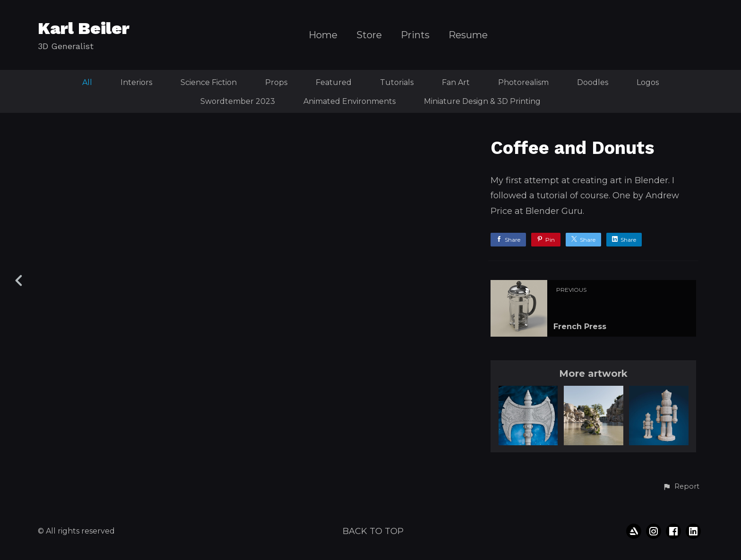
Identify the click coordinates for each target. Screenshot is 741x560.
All (87, 82)
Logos (648, 82)
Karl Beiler (84, 28)
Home (323, 35)
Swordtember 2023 (238, 101)
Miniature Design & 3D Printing (482, 101)
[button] (681, 487)
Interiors (136, 82)
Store (369, 35)
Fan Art (456, 82)
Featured (334, 82)
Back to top (373, 531)
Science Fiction (209, 82)
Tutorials (397, 82)
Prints (415, 35)
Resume (468, 35)
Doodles (593, 82)
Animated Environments (349, 101)
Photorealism (523, 82)
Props (276, 82)
